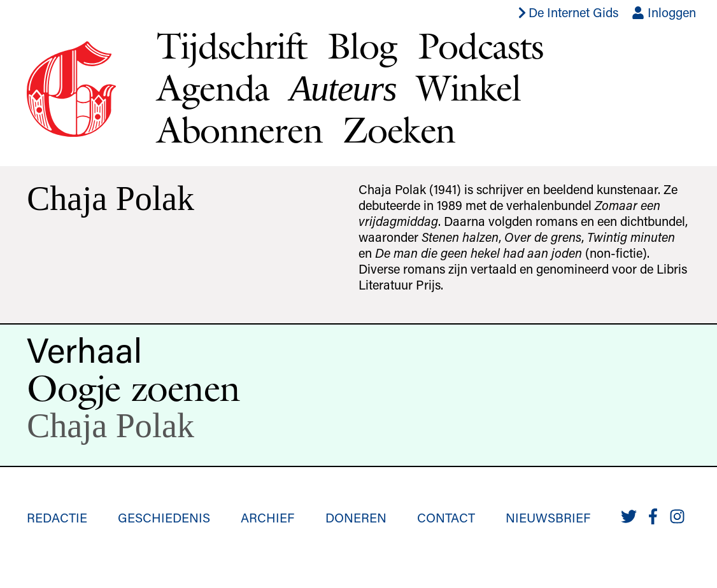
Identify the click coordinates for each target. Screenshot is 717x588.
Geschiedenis (164, 517)
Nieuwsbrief (548, 517)
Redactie (57, 517)
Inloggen (664, 12)
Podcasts (481, 45)
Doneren (356, 517)
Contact (446, 517)
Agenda (213, 87)
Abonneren (239, 129)
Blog (362, 45)
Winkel (468, 87)
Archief (267, 517)
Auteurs (343, 88)
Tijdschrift (231, 45)
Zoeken (399, 129)
